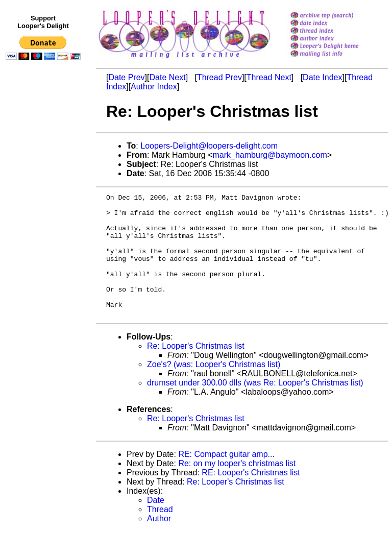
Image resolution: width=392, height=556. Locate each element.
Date (156, 525)
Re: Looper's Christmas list (196, 370)
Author (159, 543)
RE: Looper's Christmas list (251, 497)
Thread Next (269, 77)
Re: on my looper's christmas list (237, 488)
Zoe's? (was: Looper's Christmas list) (214, 389)
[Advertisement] (45, 274)
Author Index (154, 87)
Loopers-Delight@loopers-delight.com (209, 146)
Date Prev (126, 77)
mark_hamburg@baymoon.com (269, 155)
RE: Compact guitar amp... (226, 479)
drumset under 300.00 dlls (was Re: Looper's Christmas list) (255, 407)
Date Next (167, 77)
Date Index (322, 77)
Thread (160, 534)
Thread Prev (219, 77)
